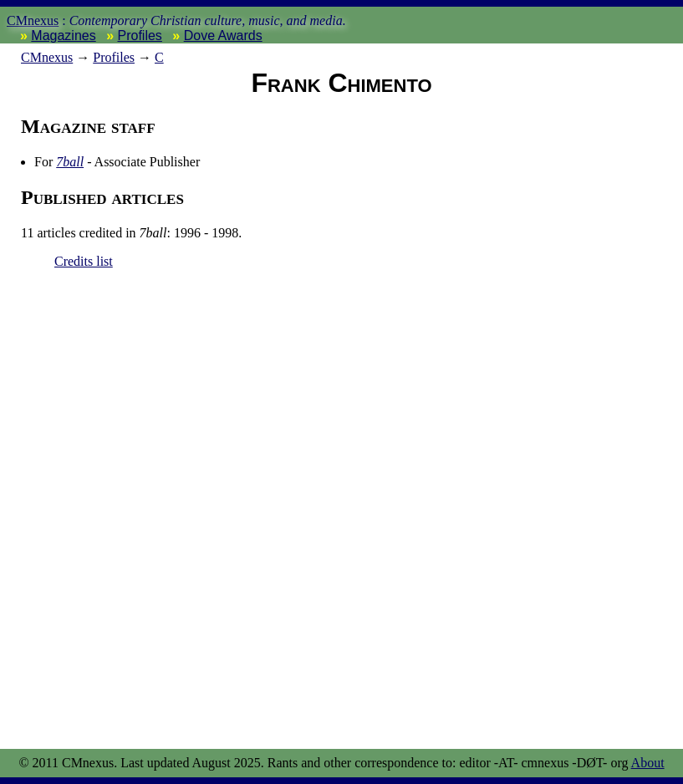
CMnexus (33, 20)
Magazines (63, 36)
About (648, 763)
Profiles (140, 36)
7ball (70, 162)
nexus (47, 57)
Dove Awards (223, 36)
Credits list (84, 261)
